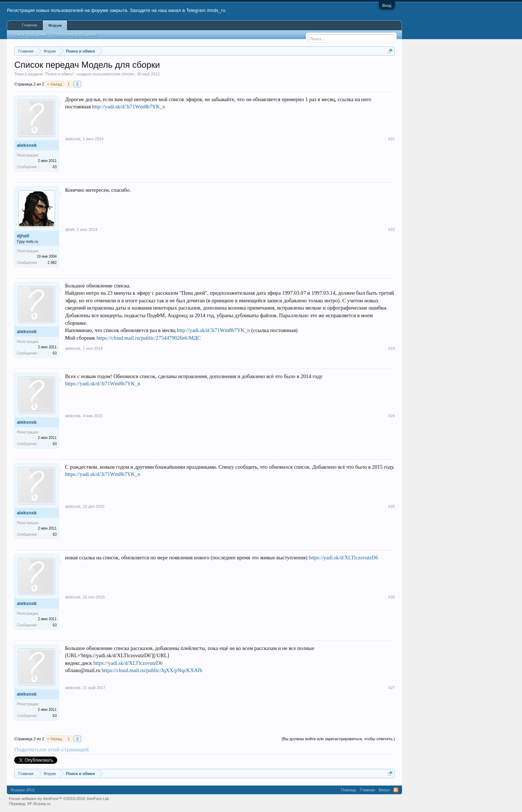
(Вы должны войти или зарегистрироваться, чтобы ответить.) (338, 739)
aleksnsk (27, 145)
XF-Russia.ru (39, 804)
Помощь (349, 790)
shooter (128, 74)
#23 (391, 348)
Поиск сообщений (30, 34)
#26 (391, 597)
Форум (55, 25)
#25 (391, 506)
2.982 (52, 263)
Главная (29, 25)
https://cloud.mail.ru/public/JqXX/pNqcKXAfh (152, 670)
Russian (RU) (22, 790)
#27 (391, 688)
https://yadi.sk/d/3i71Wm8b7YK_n (102, 384)
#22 (391, 229)
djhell (23, 236)
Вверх (384, 790)
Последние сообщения (75, 34)
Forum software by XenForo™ (59, 799)
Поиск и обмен (59, 74)
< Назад (55, 84)
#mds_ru (216, 10)
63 (55, 167)
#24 (391, 416)
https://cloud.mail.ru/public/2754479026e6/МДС (149, 338)
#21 (391, 139)
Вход (387, 5)
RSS (396, 790)
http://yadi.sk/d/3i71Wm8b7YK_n (129, 107)
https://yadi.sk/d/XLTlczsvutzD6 (343, 558)
